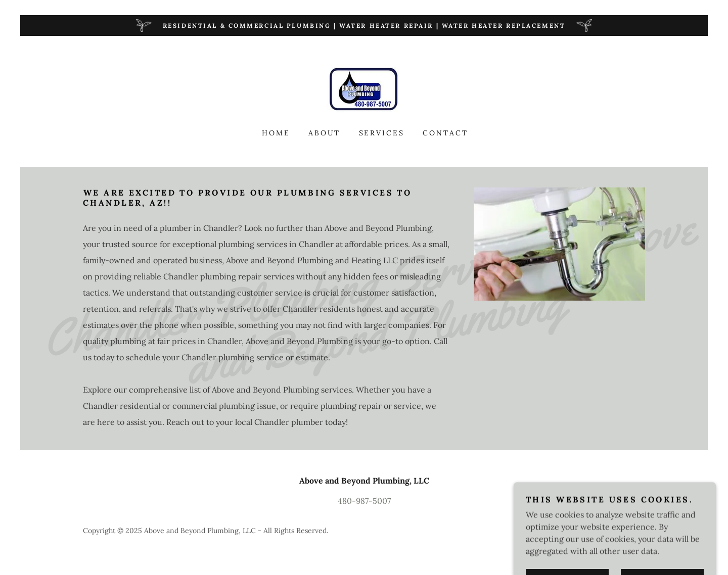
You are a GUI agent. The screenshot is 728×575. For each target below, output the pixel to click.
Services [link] (382, 133)
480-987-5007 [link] (364, 501)
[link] (364, 88)
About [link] (325, 133)
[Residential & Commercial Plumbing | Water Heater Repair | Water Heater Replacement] (364, 26)
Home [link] (276, 133)
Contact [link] (445, 133)
